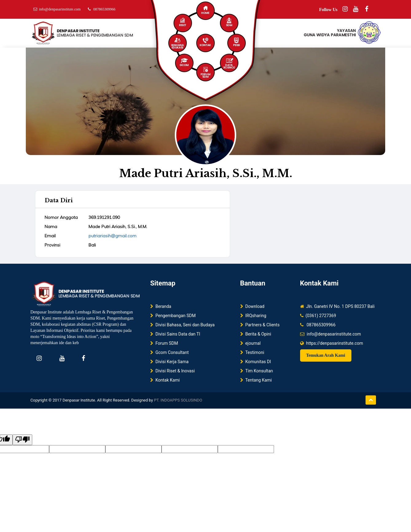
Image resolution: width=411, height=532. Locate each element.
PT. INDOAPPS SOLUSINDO (178, 400)
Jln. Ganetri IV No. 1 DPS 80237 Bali (339, 306)
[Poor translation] (22, 440)
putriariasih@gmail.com (112, 236)
